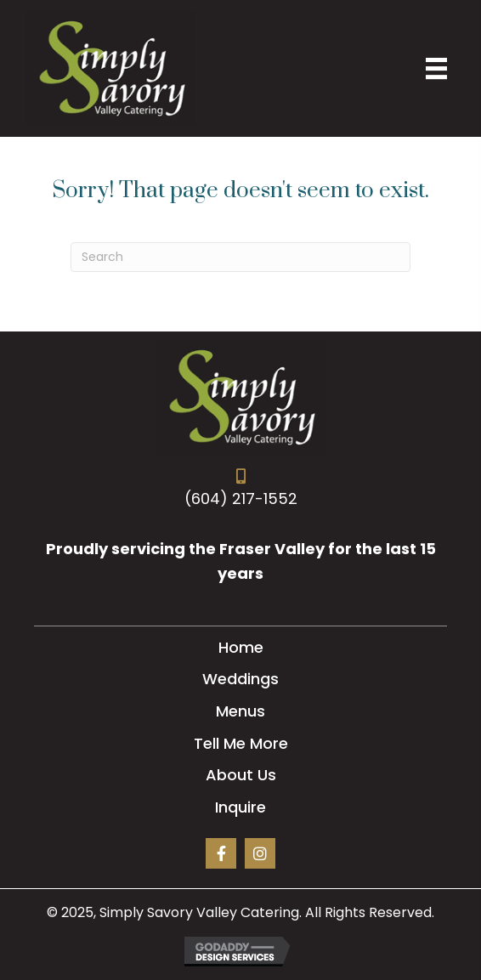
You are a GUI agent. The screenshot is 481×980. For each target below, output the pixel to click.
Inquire (240, 807)
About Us (241, 775)
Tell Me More (241, 743)
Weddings (240, 679)
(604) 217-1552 (241, 498)
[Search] (240, 257)
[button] (221, 853)
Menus (240, 711)
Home (241, 647)
